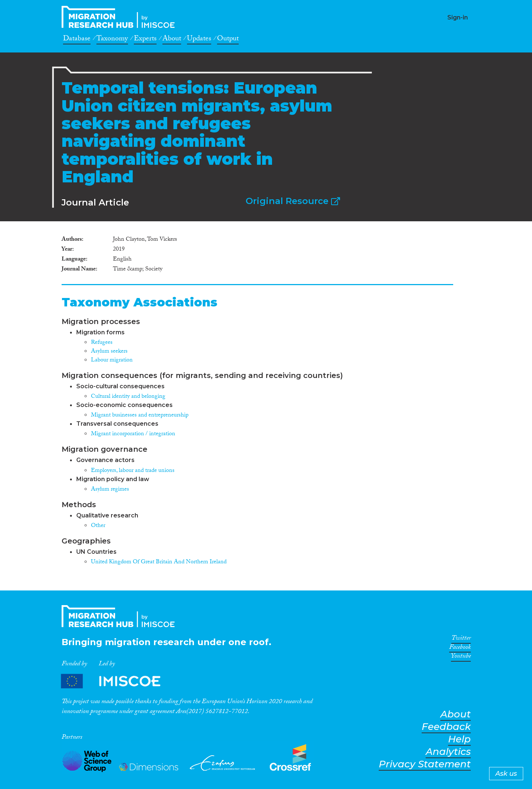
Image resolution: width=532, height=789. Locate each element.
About (172, 40)
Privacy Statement (425, 764)
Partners (117, 681)
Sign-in (458, 17)
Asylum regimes (110, 490)
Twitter (461, 639)
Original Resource (293, 201)
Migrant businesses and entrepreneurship (140, 416)
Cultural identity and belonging (128, 397)
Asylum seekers (109, 352)
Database (77, 40)
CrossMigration (120, 17)
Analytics (448, 752)
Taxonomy (112, 40)
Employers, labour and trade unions (133, 471)
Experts (145, 40)
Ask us (506, 774)
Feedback (446, 727)
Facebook (460, 648)
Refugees (102, 343)
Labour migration (112, 361)
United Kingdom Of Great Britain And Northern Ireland (159, 562)
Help (459, 739)
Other (98, 526)
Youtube (461, 657)
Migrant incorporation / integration (133, 434)
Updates (199, 40)
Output (228, 40)
